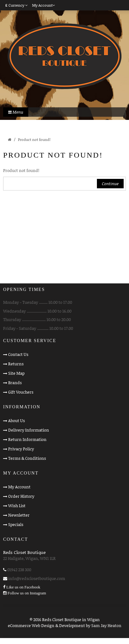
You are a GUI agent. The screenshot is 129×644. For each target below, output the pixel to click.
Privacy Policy (21, 449)
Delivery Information (29, 430)
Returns (16, 364)
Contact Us (18, 354)
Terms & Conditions (27, 458)
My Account (19, 487)
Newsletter (19, 515)
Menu (16, 112)
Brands (15, 383)
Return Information (27, 439)
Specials (16, 524)
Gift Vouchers (21, 392)
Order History (21, 496)
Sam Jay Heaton (106, 625)
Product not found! (34, 140)
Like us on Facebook (23, 587)
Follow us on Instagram (27, 593)
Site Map (16, 373)
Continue (110, 184)
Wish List (17, 506)
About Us (17, 421)
